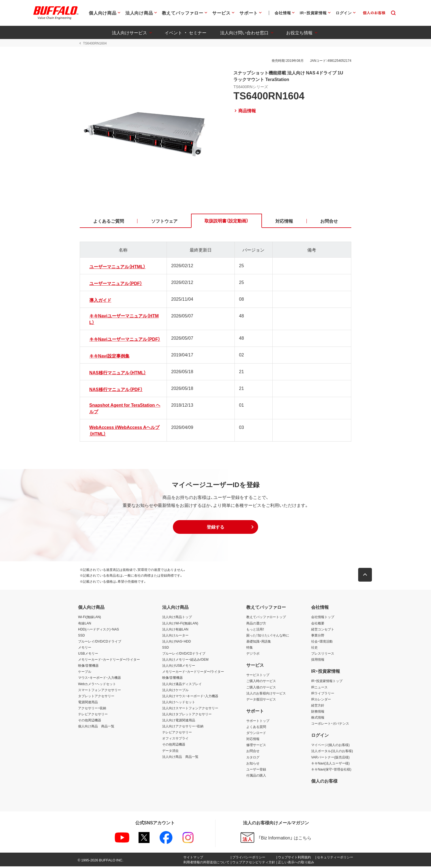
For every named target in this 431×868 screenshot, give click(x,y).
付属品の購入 (256, 777)
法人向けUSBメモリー (179, 667)
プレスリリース (323, 655)
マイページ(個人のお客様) (330, 746)
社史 (314, 649)
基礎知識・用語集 (259, 643)
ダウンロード (256, 734)
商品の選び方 (256, 624)
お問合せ (253, 752)
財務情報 (318, 713)
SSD (81, 637)
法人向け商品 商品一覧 (180, 758)
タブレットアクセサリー (96, 697)
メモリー (85, 649)
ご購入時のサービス (261, 682)
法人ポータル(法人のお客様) (332, 752)
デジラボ (253, 655)
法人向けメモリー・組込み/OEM (185, 661)
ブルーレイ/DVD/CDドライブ (100, 643)
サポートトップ (258, 722)
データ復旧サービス (261, 700)
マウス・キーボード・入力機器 (100, 679)
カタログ (253, 758)
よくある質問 (256, 728)
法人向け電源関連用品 (179, 722)
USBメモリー (88, 655)
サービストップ (258, 676)
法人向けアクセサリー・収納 (183, 728)
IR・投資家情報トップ (327, 682)
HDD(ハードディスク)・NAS (99, 630)
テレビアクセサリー (93, 716)
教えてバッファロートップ (266, 618)
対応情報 (253, 740)
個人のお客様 (324, 782)
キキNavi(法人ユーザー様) (330, 764)
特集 (250, 649)
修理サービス (256, 746)
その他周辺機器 (90, 722)
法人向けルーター (175, 637)
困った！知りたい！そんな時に (268, 637)
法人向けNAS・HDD (177, 643)
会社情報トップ (323, 618)
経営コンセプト (323, 630)
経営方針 (318, 707)
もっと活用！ (255, 630)
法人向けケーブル (175, 691)
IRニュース (319, 688)
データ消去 (170, 752)
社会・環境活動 (322, 643)
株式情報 (318, 719)
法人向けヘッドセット (179, 703)
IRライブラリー (323, 694)
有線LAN (85, 624)
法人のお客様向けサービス (266, 694)
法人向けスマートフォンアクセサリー (190, 710)
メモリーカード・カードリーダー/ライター (109, 661)
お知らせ (253, 764)
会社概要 (318, 624)
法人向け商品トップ (177, 618)
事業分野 (318, 637)
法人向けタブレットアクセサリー (187, 716)
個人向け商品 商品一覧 (96, 728)
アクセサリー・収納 (92, 710)
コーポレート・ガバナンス (330, 725)
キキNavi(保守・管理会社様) (331, 771)
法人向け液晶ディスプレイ (182, 685)
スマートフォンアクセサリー (100, 691)
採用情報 (318, 661)
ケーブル (85, 673)
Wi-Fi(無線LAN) (89, 618)
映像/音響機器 (88, 667)
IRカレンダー (321, 700)
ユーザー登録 (256, 771)
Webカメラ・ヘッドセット (97, 685)
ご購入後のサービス (261, 688)
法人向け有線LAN (175, 630)
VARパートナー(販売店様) (330, 758)
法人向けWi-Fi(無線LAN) (180, 624)
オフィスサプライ (175, 740)
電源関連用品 (88, 703)
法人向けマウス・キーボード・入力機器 (190, 697)
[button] (215, 528)
